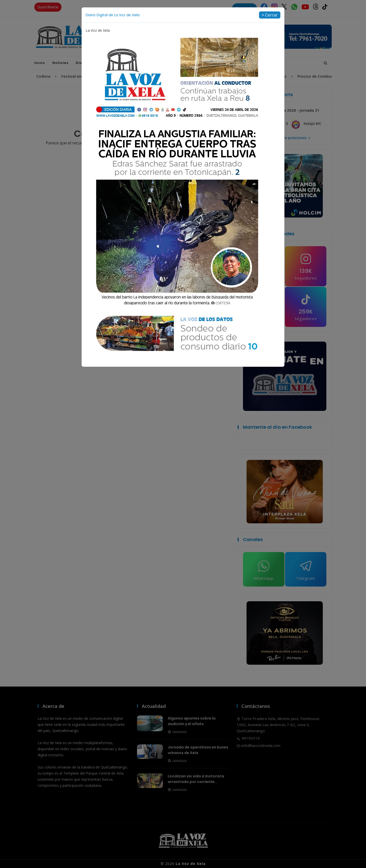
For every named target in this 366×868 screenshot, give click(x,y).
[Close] (270, 15)
